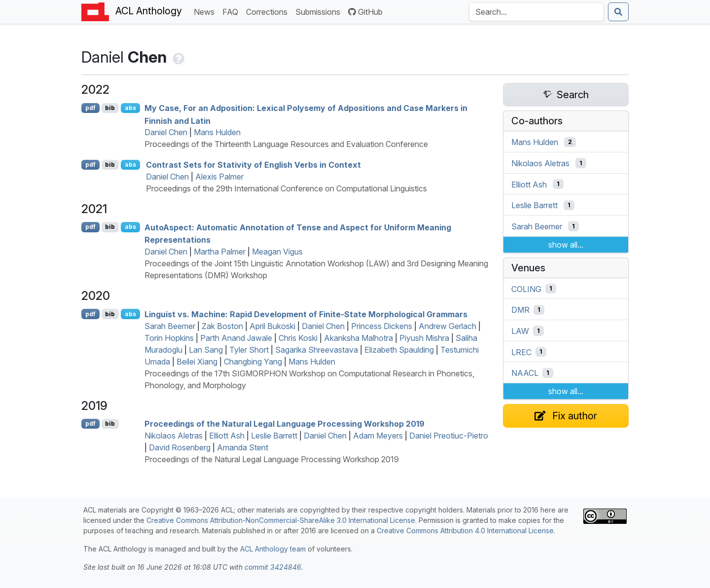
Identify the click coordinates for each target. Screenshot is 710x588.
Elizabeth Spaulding (399, 350)
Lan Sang (206, 350)
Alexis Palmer (219, 177)
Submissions (320, 11)
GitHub (365, 12)
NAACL (525, 373)
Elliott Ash (227, 436)
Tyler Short (249, 350)
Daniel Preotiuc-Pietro (449, 436)
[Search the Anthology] (536, 12)
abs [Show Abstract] (130, 108)
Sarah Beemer (170, 326)
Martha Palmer (220, 252)
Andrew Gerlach (447, 326)
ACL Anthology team (273, 549)
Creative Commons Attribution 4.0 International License (465, 531)
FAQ (232, 11)
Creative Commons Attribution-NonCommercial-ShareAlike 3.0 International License (281, 520)
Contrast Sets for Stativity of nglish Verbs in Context (253, 165)
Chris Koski (298, 338)
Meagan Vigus (277, 252)
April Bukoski (272, 326)
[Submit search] (618, 12)
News (206, 11)
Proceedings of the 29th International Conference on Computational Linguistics (286, 188)
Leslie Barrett (274, 436)
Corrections (269, 11)
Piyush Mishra (424, 338)
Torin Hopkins (169, 338)
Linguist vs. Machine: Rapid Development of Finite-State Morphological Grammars (306, 314)
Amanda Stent (243, 447)
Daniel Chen (166, 132)
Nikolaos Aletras (174, 436)
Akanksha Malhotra (358, 338)
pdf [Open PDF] (90, 108)
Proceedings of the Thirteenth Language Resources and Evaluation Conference (286, 144)
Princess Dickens (382, 326)
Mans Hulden (217, 132)
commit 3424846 (273, 567)
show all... (566, 245)
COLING (526, 289)
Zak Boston (222, 326)
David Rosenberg (180, 447)
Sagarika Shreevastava (317, 350)
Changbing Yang (253, 362)
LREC (521, 352)
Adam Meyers (378, 436)
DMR (520, 310)
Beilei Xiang (197, 362)
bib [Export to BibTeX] (110, 108)
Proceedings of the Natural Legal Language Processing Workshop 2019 (284, 424)
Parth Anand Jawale (236, 338)
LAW (520, 331)
